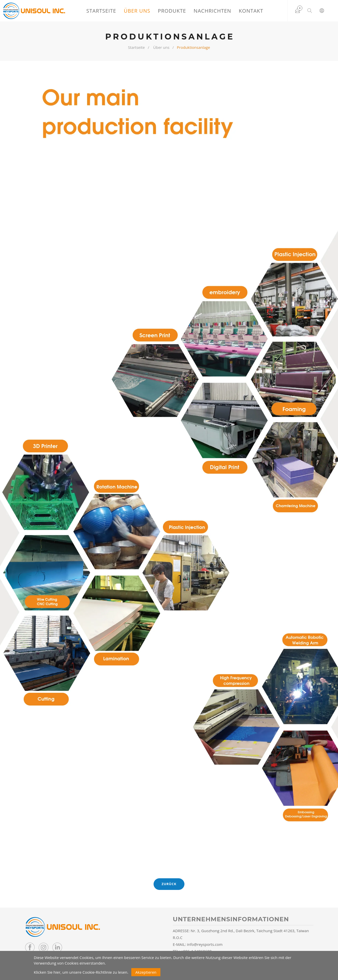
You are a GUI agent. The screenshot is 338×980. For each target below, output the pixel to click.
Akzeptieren (146, 972)
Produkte (172, 11)
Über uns (137, 11)
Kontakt (251, 11)
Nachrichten (212, 11)
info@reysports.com (205, 944)
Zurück (169, 884)
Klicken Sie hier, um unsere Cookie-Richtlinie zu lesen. (81, 972)
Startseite (101, 11)
